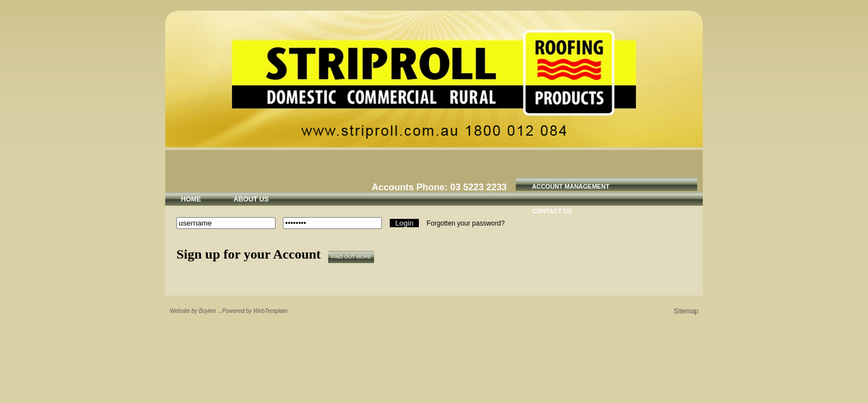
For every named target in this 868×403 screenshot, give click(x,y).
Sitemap (686, 311)
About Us (251, 199)
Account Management (571, 186)
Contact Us (552, 211)
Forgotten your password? (466, 223)
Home (191, 199)
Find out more (351, 257)
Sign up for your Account (249, 254)
